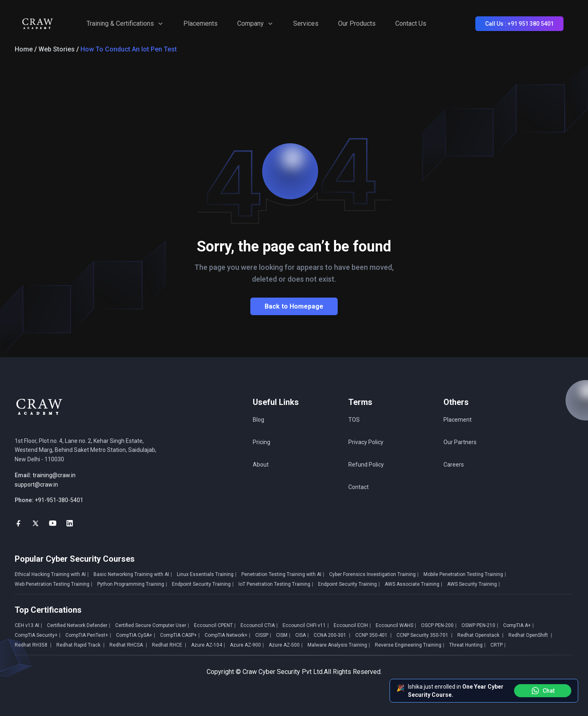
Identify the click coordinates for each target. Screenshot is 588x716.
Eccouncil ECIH (352, 625)
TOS (354, 420)
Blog (258, 420)
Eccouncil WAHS (396, 625)
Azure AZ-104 (208, 645)
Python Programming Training (132, 584)
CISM (283, 635)
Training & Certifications (125, 23)
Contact (359, 487)
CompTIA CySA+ (136, 635)
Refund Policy (366, 465)
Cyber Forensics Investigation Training (374, 574)
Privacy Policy (366, 442)
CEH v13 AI (28, 625)
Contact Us (411, 23)
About (261, 465)
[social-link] (18, 523)
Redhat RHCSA (128, 645)
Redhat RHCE (169, 645)
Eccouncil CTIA (259, 625)
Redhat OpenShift (530, 635)
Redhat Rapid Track (80, 645)
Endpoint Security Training (203, 584)
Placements (200, 23)
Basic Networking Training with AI (133, 574)
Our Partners (460, 442)
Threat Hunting (467, 645)
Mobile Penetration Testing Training (465, 574)
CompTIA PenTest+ (88, 635)
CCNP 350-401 (373, 635)
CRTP (498, 645)
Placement (458, 420)
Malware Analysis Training (339, 645)
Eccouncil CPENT (215, 625)
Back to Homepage (294, 306)
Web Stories (57, 49)
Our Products (357, 23)
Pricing (262, 442)
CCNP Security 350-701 (424, 635)
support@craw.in (36, 485)
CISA (302, 635)
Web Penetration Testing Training (53, 584)
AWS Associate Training (413, 584)
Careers (454, 465)
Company (255, 23)
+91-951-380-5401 (59, 500)
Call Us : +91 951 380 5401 (519, 24)
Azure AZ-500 (286, 645)
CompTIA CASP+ (180, 635)
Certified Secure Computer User (152, 625)
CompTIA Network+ (227, 635)
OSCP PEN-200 (439, 625)
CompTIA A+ (518, 625)
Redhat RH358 (33, 645)
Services (306, 23)
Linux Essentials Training (207, 574)
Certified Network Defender (79, 625)
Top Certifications (48, 610)
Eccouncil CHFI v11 (306, 625)
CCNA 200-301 (332, 635)
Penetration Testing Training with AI (283, 574)
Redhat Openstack (480, 635)
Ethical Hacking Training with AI (52, 574)
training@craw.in (54, 475)
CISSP (263, 635)
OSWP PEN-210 (480, 625)
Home (24, 49)
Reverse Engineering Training (410, 645)
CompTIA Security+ (38, 635)
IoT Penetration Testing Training (276, 584)
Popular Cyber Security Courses (75, 559)
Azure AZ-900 (247, 645)
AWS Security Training (473, 584)
